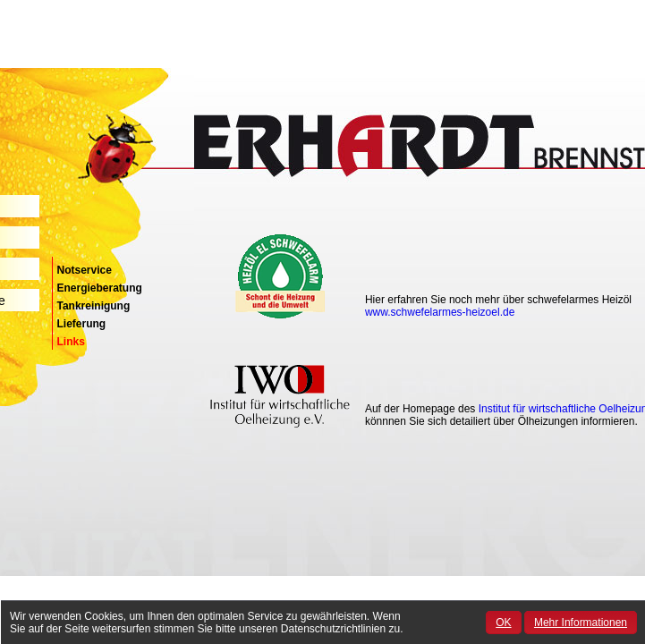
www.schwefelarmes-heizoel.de (440, 312)
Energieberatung (100, 288)
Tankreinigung (94, 306)
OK (503, 623)
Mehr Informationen (581, 623)
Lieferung (82, 324)
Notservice (85, 270)
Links (71, 342)
